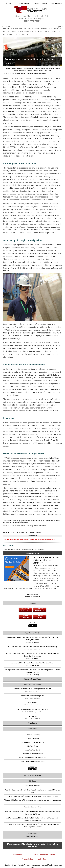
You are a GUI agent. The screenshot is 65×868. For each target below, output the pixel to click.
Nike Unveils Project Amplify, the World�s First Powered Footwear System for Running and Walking (33, 813)
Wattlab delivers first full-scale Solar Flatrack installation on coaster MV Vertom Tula (33, 791)
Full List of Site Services (32, 776)
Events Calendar (24, 3)
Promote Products (24, 865)
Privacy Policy (27, 859)
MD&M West (33, 703)
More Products (32, 594)
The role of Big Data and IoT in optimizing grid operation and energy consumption (32, 800)
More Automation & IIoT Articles (16, 532)
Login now (41, 549)
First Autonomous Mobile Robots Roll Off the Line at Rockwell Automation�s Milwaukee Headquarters (32, 819)
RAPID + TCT (33, 716)
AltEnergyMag (33, 834)
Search (14, 865)
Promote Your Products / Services (33, 742)
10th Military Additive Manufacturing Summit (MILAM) (32, 689)
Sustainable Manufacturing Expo (33, 696)
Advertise (42, 859)
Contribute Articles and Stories (33, 754)
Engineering (30, 74)
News (39, 532)
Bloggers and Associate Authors (42, 855)
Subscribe (7, 865)
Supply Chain (36, 665)
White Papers (8, 3)
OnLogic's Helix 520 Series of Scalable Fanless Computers (46, 560)
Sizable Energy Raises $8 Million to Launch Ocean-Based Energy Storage (33, 796)
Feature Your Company (33, 735)
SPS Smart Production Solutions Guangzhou (32, 709)
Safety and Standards (40, 74)
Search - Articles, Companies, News (33, 761)
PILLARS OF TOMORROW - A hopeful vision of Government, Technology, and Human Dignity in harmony (33, 826)
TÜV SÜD (48, 71)
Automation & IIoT (20, 74)
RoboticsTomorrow (32, 836)
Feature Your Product (33, 597)
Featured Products (41, 3)
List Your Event (33, 746)
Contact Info (18, 855)
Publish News (53, 865)
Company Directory (57, 3)
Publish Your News (33, 739)
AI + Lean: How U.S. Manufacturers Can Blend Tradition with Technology (32, 647)
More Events (32, 723)
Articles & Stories (30, 679)
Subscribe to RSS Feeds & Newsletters (32, 757)
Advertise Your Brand (33, 750)
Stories (32, 532)
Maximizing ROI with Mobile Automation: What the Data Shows (33, 663)
